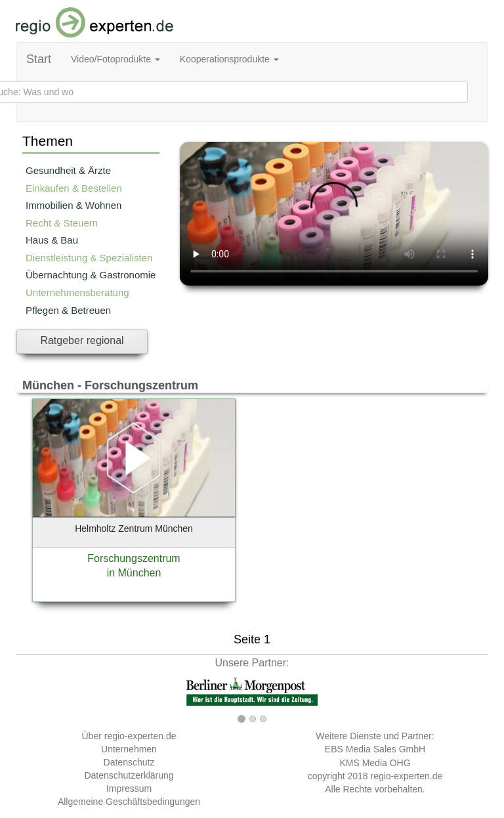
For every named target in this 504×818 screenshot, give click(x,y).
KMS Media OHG (375, 763)
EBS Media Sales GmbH (375, 749)
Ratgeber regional (82, 340)
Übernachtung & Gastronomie (91, 275)
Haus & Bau (52, 240)
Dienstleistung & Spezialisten (89, 258)
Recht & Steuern (62, 223)
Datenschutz (129, 762)
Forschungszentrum (134, 558)
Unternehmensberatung (77, 292)
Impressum (129, 788)
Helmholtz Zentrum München (134, 528)
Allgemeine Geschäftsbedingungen (129, 802)
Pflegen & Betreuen (68, 310)
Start (39, 59)
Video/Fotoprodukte (115, 59)
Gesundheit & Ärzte (68, 170)
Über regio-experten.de (129, 736)
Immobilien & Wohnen (73, 205)
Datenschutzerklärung (129, 775)
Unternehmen (129, 749)
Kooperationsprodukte (229, 59)
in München (134, 573)
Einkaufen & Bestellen (74, 188)
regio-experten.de (406, 776)
